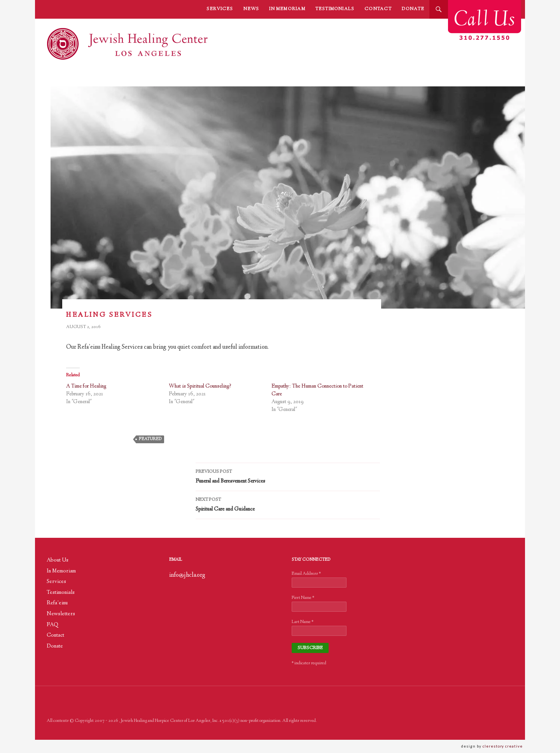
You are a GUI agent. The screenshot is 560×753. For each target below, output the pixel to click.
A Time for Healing (86, 386)
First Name (303, 598)
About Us (58, 560)
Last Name (303, 622)
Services (220, 9)
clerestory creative (504, 746)
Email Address (306, 574)
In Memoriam (287, 9)
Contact (378, 9)
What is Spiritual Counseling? (200, 386)
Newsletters (61, 614)
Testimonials (335, 9)
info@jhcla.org (187, 575)
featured (150, 439)
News (251, 9)
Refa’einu (57, 603)
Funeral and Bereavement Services (288, 476)
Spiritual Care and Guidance (288, 504)
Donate (413, 9)
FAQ (52, 625)
